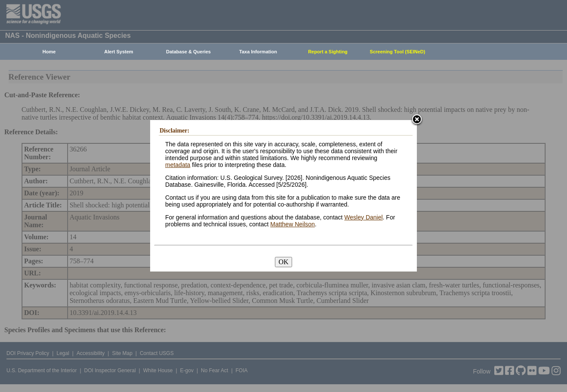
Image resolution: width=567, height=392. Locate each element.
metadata (178, 165)
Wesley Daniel (363, 217)
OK (283, 262)
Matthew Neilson (293, 224)
